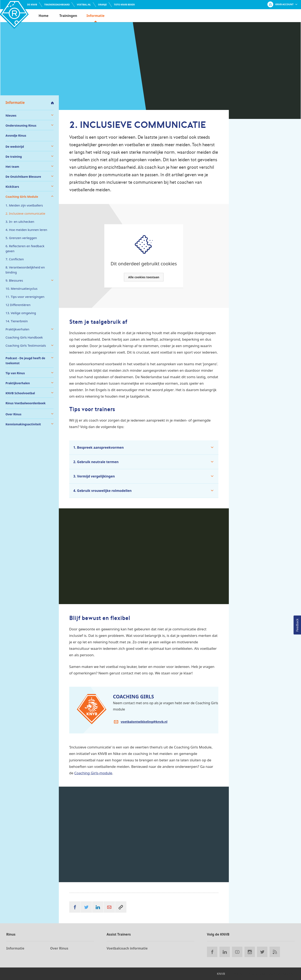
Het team (12, 167)
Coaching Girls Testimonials (26, 345)
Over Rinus (14, 414)
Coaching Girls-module (93, 773)
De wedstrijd (15, 147)
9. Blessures (14, 280)
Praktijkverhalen (18, 329)
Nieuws (11, 115)
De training (14, 157)
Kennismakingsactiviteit (23, 424)
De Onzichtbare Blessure (23, 177)
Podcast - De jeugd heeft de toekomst (25, 361)
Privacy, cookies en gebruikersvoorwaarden (263, 974)
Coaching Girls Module (22, 197)
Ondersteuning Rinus (21, 125)
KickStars (12, 187)
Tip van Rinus (15, 373)
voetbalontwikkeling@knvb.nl (144, 722)
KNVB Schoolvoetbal (20, 393)
